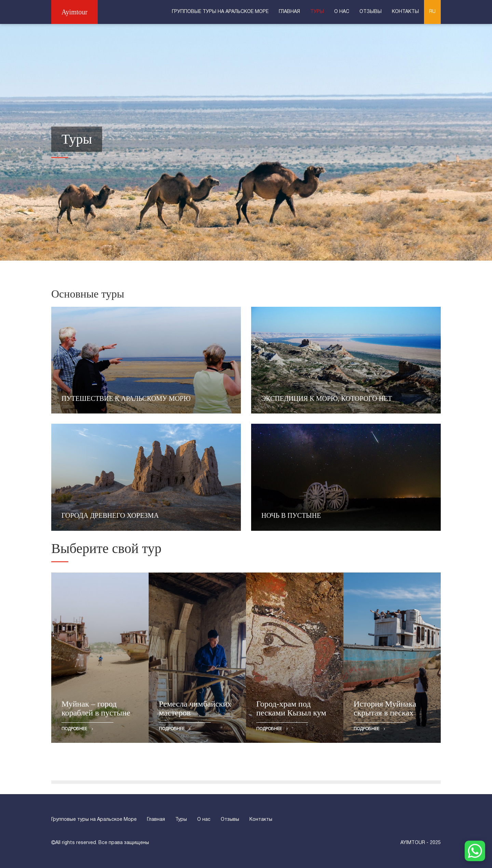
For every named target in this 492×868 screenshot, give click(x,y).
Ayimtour (74, 12)
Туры (317, 12)
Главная (289, 12)
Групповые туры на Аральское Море (220, 12)
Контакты (405, 12)
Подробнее (77, 729)
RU (432, 12)
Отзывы (371, 12)
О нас (342, 12)
